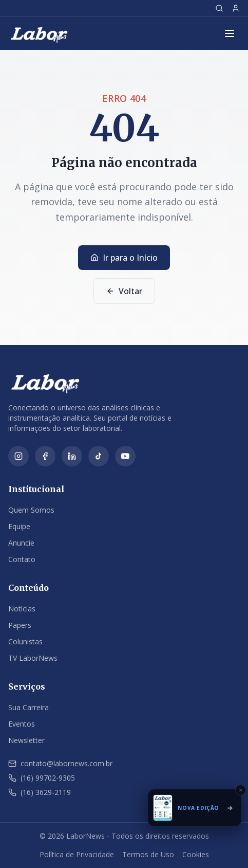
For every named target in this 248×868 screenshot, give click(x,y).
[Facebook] (45, 456)
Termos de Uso (148, 854)
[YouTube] (125, 456)
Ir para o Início (124, 258)
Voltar (124, 291)
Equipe (19, 526)
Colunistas (25, 641)
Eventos (22, 724)
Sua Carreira (28, 707)
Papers (20, 625)
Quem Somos (31, 510)
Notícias (22, 609)
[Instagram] (18, 456)
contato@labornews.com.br (60, 763)
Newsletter (26, 740)
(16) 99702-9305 (42, 778)
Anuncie (21, 543)
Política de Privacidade (77, 854)
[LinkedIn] (72, 456)
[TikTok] (99, 456)
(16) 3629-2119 (40, 792)
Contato (22, 559)
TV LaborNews (33, 658)
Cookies (196, 854)
